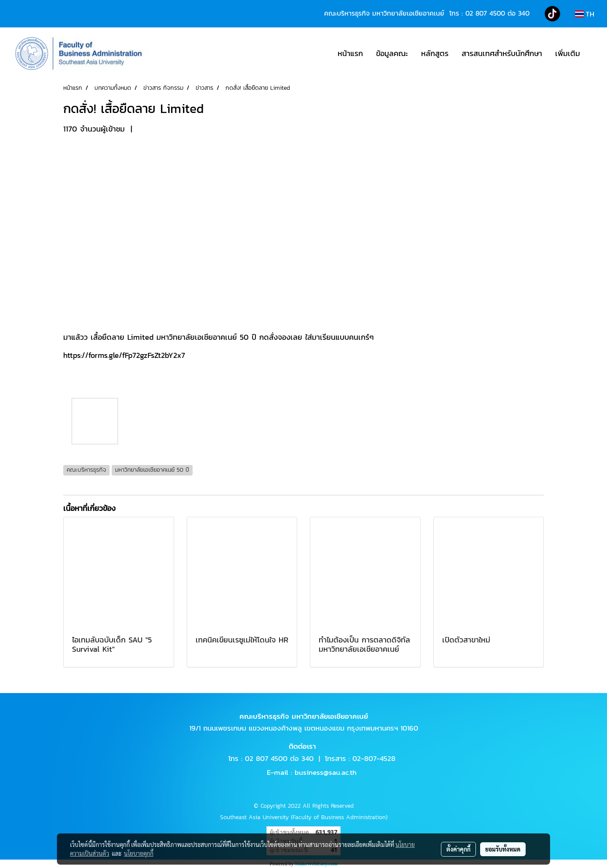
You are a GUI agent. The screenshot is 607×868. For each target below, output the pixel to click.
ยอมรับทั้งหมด (503, 849)
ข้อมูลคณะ (392, 53)
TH (585, 14)
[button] (594, 54)
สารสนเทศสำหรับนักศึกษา (502, 53)
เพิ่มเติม (568, 53)
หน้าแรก (350, 53)
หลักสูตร (435, 53)
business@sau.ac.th (326, 772)
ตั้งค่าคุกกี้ (458, 849)
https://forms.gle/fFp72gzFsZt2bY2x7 (124, 355)
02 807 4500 (485, 13)
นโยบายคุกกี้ (139, 853)
